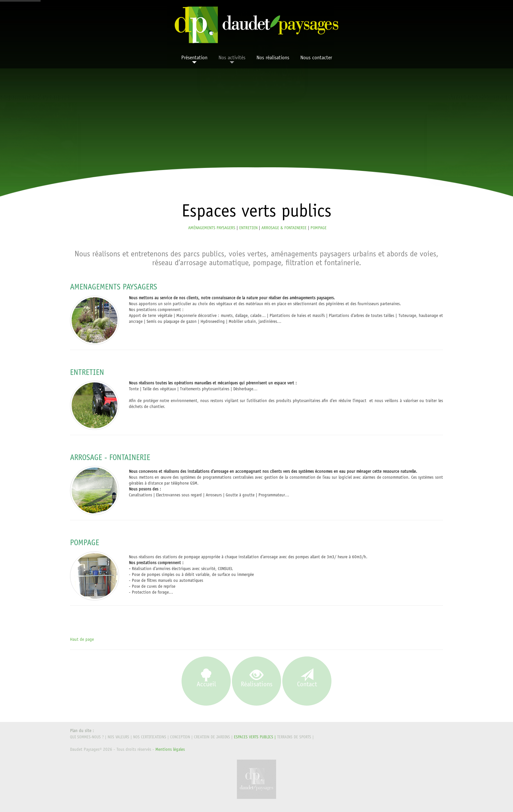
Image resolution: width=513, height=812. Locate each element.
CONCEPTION (180, 737)
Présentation (194, 59)
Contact (307, 678)
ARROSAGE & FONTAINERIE (284, 228)
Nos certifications (150, 737)
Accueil (206, 678)
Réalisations (257, 678)
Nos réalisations (273, 58)
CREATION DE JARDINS (212, 737)
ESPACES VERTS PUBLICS (254, 737)
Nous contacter (316, 58)
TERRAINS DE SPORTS (294, 737)
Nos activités (232, 59)
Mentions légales (170, 750)
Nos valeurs (118, 737)
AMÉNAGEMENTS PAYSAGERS (212, 228)
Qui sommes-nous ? (87, 737)
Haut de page (82, 640)
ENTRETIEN (248, 228)
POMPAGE (318, 228)
